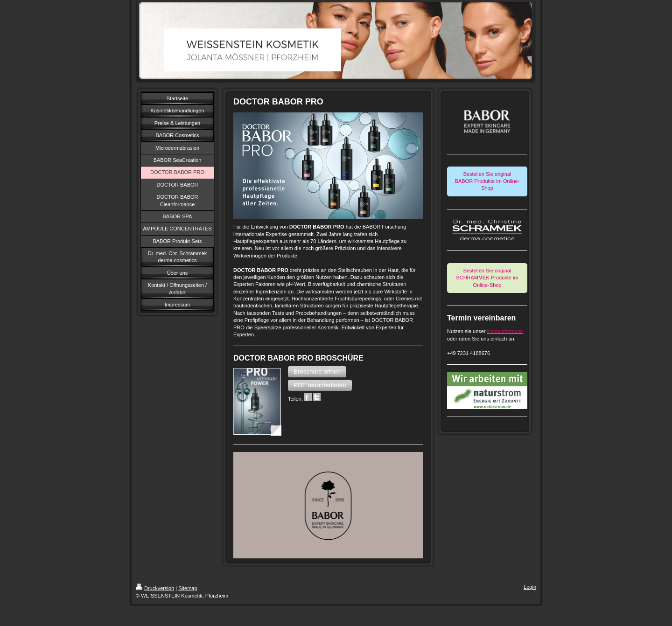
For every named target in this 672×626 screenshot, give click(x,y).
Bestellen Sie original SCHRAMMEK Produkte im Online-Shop (487, 278)
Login (530, 587)
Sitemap (188, 588)
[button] (317, 372)
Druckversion (155, 588)
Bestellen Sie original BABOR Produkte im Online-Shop (487, 181)
